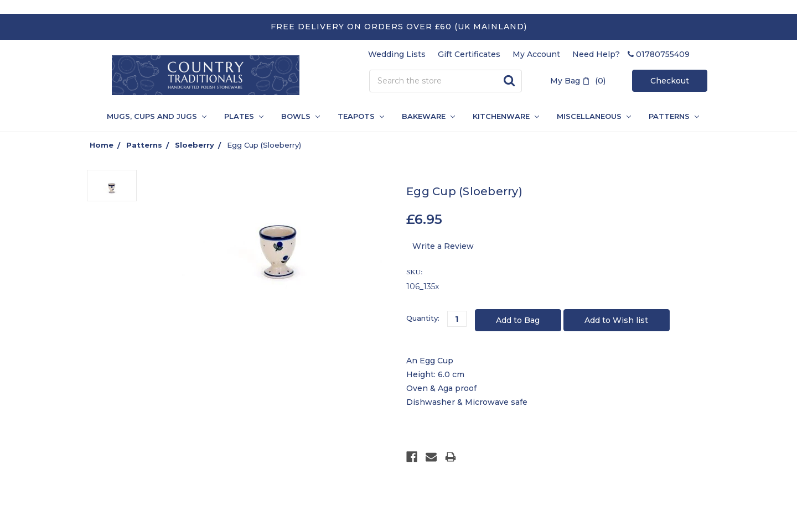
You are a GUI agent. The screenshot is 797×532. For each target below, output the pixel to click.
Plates (244, 116)
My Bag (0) (578, 81)
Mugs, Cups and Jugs (157, 116)
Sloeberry (195, 145)
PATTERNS (669, 116)
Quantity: (423, 318)
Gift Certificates (469, 54)
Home (102, 145)
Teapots (361, 116)
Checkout (670, 81)
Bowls (301, 116)
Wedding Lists (397, 54)
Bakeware (428, 116)
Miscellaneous (594, 116)
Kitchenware (506, 116)
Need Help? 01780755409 (631, 54)
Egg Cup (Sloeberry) (264, 145)
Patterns (144, 145)
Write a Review (443, 246)
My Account (536, 54)
